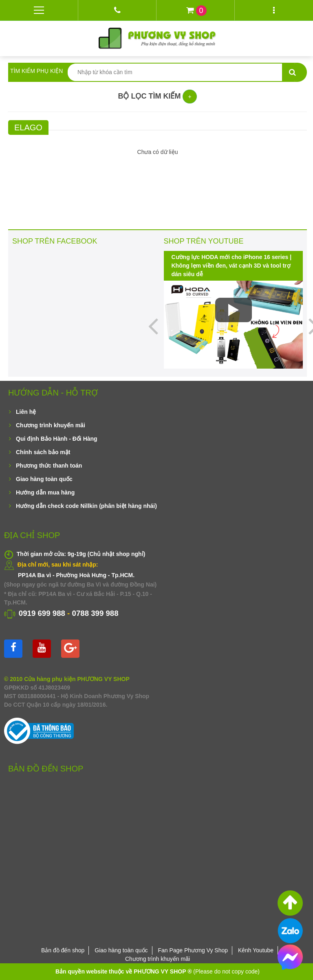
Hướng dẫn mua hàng (45, 492)
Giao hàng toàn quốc (44, 479)
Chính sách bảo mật (43, 452)
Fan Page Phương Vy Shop (193, 950)
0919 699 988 (42, 613)
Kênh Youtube (256, 950)
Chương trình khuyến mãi (51, 425)
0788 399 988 (95, 613)
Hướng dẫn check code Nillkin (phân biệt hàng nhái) (86, 506)
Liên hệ (26, 412)
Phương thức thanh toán (49, 466)
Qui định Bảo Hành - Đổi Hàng (57, 439)
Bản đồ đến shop (63, 950)
